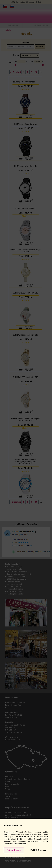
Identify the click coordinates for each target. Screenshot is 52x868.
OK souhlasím (14, 850)
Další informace (39, 850)
